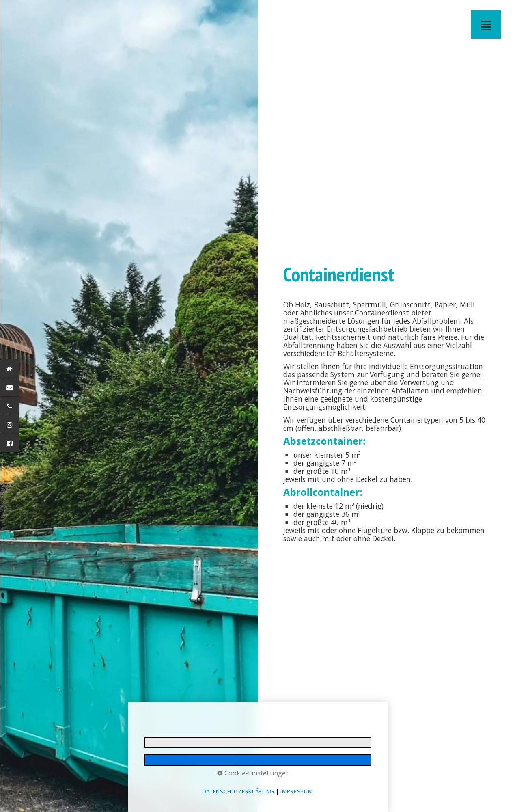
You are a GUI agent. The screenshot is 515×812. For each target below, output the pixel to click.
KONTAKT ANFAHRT (264, 14)
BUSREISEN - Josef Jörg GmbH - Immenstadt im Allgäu (160, 14)
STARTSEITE (30, 14)
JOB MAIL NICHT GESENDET (381, 14)
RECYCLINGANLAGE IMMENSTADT (212, 14)
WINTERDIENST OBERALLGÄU (251, 14)
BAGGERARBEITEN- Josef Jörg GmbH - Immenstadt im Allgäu (69, 14)
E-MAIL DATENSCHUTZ (355, 14)
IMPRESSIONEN (303, 14)
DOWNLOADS (290, 14)
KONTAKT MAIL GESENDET (394, 14)
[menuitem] (31, 14)
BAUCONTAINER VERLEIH (186, 14)
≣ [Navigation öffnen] (486, 24)
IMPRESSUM (316, 14)
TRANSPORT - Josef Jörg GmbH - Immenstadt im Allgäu (108, 14)
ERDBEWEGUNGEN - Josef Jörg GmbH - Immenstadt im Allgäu (56, 14)
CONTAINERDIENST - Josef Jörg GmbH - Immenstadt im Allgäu (199, 14)
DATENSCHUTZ (329, 14)
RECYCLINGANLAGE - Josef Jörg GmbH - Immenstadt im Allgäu (238, 14)
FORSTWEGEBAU (82, 14)
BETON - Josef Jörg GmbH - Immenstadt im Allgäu (134, 14)
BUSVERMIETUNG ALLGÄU (147, 14)
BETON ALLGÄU (121, 14)
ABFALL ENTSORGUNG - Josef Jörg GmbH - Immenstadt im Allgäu (225, 14)
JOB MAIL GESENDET (368, 14)
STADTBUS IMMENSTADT (173, 14)
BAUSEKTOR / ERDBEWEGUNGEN (43, 14)
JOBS (277, 14)
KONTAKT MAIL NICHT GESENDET (407, 14)
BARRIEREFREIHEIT (342, 14)
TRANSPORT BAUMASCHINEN (95, 14)
